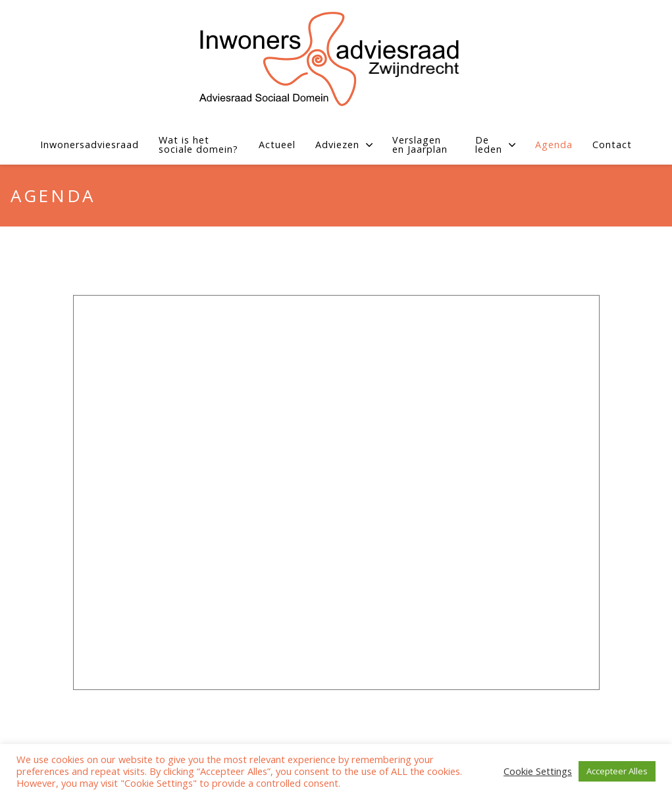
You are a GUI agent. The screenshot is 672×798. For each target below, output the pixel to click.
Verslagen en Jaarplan (420, 145)
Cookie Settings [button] (538, 771)
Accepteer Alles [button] (617, 771)
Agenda (554, 145)
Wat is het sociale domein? (198, 145)
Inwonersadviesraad (90, 145)
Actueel (277, 145)
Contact (612, 145)
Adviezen (344, 145)
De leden (495, 145)
